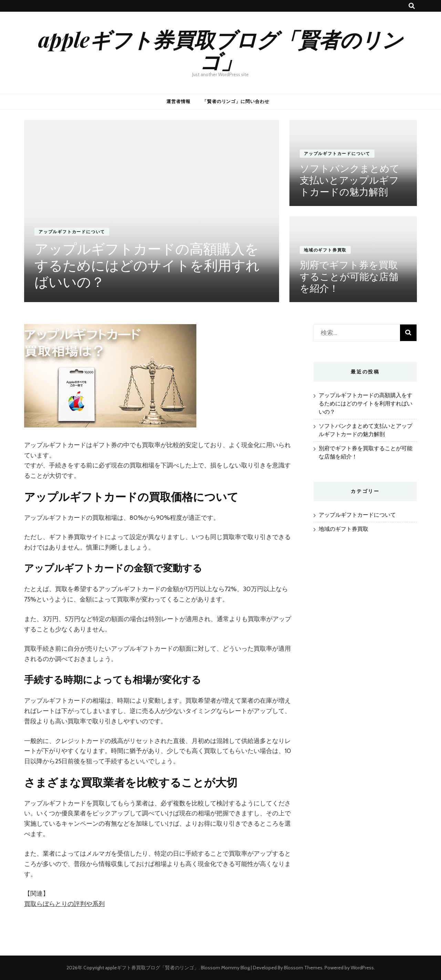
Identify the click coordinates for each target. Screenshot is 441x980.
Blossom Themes (303, 968)
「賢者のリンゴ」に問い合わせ (236, 101)
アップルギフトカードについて (72, 232)
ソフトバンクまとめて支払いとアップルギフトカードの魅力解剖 (350, 180)
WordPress (362, 968)
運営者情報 (178, 101)
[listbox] (220, 211)
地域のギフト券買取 (325, 250)
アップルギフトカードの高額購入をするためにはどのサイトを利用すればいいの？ (147, 266)
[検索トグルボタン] (412, 6)
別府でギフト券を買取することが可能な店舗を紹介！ (349, 277)
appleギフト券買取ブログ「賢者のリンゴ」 (220, 50)
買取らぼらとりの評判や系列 (64, 904)
